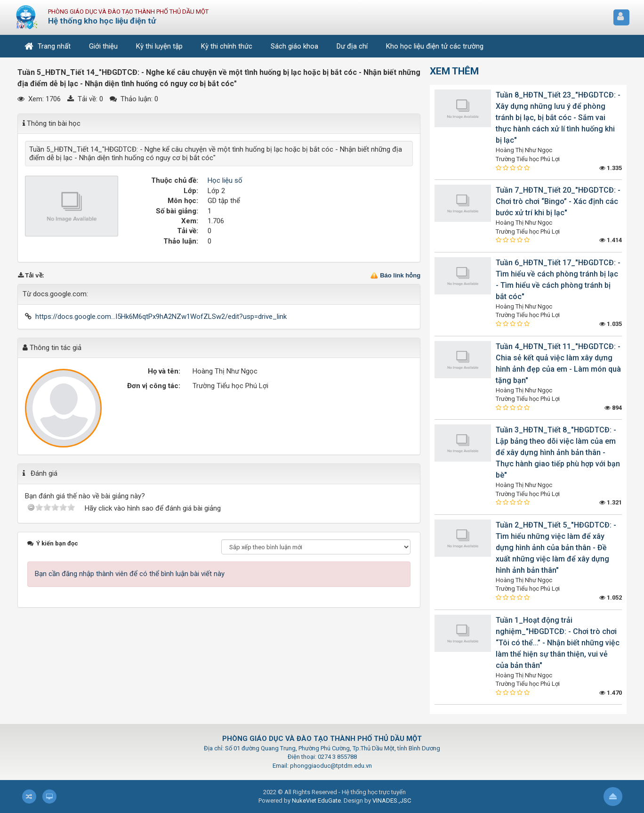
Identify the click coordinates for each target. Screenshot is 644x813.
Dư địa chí (352, 46)
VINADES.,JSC (392, 801)
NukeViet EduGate (316, 801)
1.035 (611, 324)
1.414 (611, 240)
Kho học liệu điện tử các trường (435, 46)
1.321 (611, 502)
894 (613, 408)
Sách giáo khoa (294, 46)
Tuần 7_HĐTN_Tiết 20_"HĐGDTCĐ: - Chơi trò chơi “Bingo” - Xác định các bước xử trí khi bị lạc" (558, 201)
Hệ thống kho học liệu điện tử (102, 21)
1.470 (611, 693)
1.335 (611, 168)
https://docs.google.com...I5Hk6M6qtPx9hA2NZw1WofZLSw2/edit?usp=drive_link (161, 317)
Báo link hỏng (400, 275)
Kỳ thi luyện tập (159, 46)
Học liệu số (225, 180)
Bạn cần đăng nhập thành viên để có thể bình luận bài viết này (130, 574)
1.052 (611, 598)
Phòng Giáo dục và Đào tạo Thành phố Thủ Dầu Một (128, 12)
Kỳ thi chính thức (227, 46)
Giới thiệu (103, 46)
